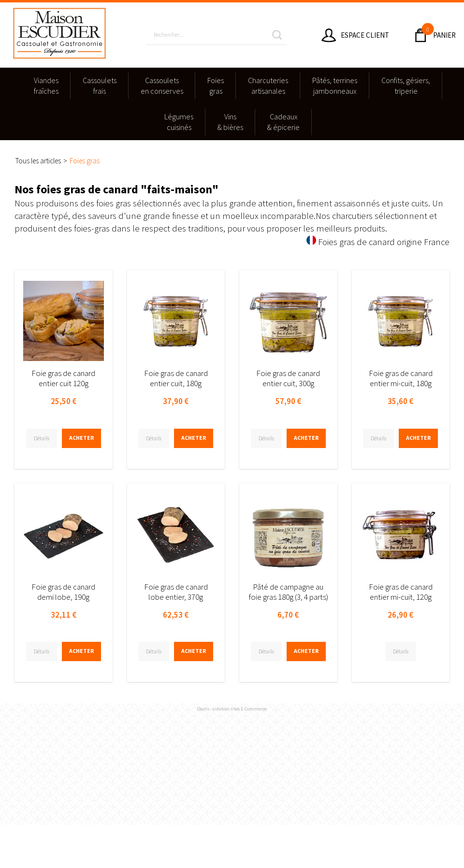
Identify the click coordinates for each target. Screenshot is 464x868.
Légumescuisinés (179, 122)
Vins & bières (230, 122)
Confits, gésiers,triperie (406, 86)
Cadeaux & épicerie (283, 122)
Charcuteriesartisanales (268, 86)
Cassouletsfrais (100, 86)
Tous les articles (38, 161)
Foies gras (85, 161)
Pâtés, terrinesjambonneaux (335, 86)
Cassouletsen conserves (162, 86)
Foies (216, 86)
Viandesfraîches (46, 86)
